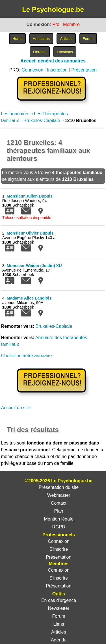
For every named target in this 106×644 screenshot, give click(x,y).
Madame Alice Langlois (29, 298)
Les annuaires (15, 114)
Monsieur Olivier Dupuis (30, 233)
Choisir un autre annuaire (27, 356)
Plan (59, 511)
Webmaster (59, 495)
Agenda (59, 640)
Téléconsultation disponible (27, 218)
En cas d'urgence (59, 600)
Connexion (33, 70)
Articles (59, 632)
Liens (59, 624)
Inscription (57, 70)
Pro (56, 24)
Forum (59, 616)
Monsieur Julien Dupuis (30, 196)
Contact (59, 503)
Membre (71, 24)
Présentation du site (59, 487)
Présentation (84, 70)
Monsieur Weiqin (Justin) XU (34, 266)
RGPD (59, 527)
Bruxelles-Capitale (42, 121)
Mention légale (59, 519)
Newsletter (59, 608)
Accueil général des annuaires (53, 61)
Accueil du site (16, 408)
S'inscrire (59, 549)
